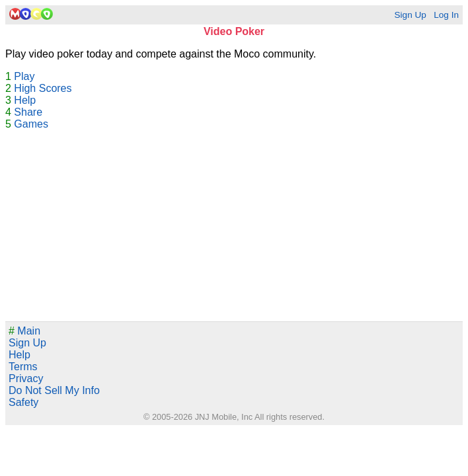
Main (24, 331)
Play (24, 76)
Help (25, 100)
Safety (23, 402)
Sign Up (410, 15)
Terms (23, 367)
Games (31, 124)
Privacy (26, 378)
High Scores (43, 88)
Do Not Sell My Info (54, 390)
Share (28, 112)
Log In (446, 15)
